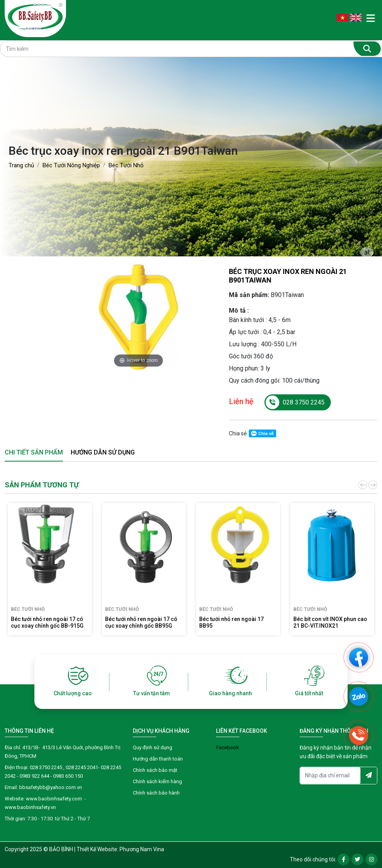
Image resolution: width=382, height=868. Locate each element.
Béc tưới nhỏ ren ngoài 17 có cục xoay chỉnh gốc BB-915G (47, 622)
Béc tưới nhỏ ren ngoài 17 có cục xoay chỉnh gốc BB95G (141, 622)
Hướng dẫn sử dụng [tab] (103, 452)
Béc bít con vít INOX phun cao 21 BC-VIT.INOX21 (330, 622)
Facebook (228, 747)
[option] (138, 317)
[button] (362, 485)
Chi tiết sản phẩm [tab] (34, 452)
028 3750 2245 (295, 402)
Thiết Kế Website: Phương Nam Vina (120, 849)
